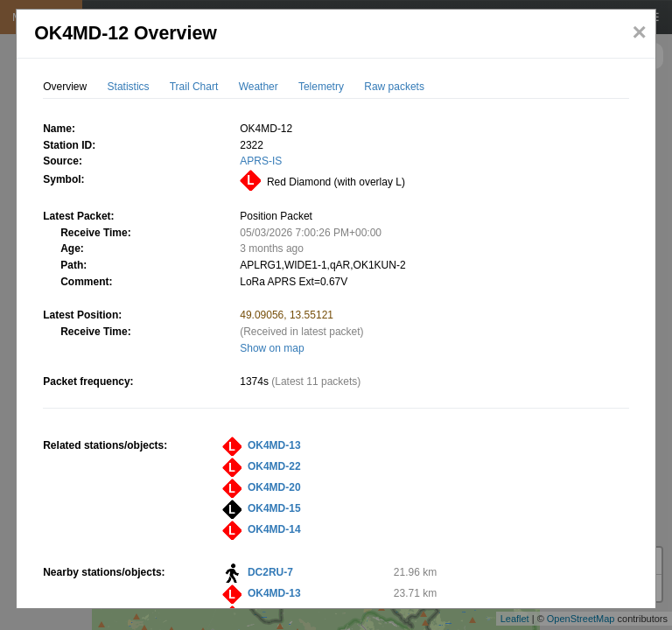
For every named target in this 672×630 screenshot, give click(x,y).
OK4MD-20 (274, 487)
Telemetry (321, 87)
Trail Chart (194, 87)
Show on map (272, 348)
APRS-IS (261, 161)
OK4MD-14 (274, 529)
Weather (259, 87)
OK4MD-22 (274, 466)
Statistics (129, 87)
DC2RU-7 (270, 572)
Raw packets (394, 87)
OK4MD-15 (274, 508)
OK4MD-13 (274, 445)
